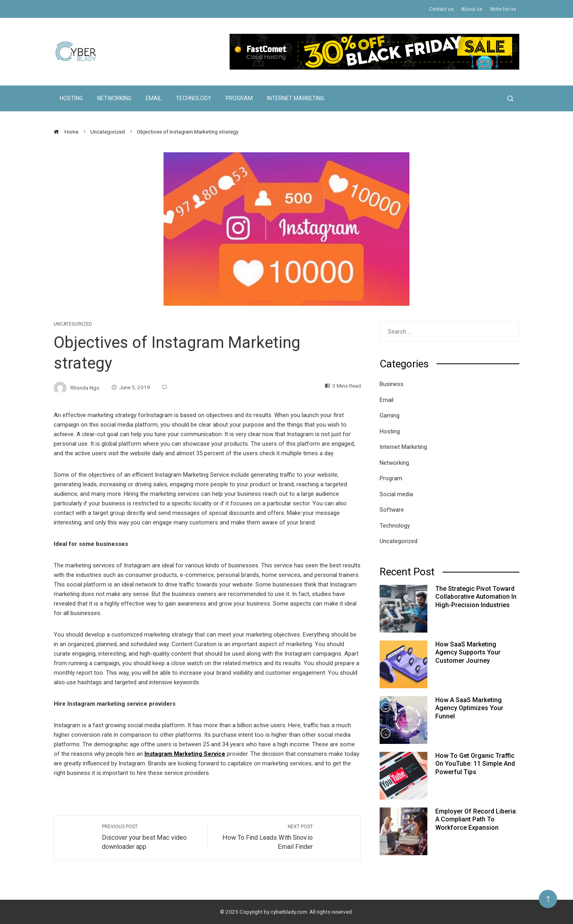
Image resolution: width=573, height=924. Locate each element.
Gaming (390, 415)
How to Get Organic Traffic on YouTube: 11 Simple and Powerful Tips (475, 764)
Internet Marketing (296, 98)
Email (154, 98)
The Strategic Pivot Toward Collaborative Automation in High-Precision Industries (476, 597)
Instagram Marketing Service (185, 754)
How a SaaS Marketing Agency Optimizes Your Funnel (469, 708)
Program (239, 98)
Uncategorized (73, 324)
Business (392, 384)
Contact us (441, 9)
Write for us (503, 9)
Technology (194, 98)
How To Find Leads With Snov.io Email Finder (264, 837)
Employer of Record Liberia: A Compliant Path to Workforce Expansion (476, 820)
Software (392, 510)
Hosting (71, 98)
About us (472, 9)
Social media (396, 494)
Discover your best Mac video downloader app (151, 837)
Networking (114, 98)
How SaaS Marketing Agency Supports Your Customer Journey (468, 653)
